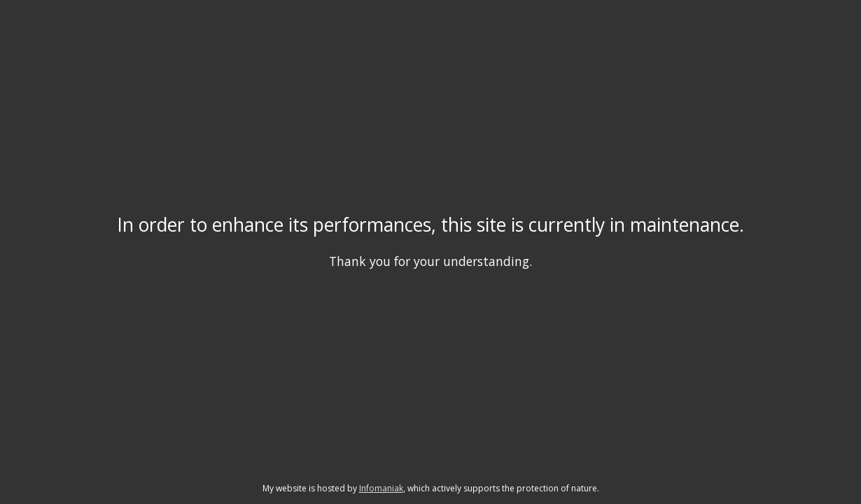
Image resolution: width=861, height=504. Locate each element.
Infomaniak (381, 488)
